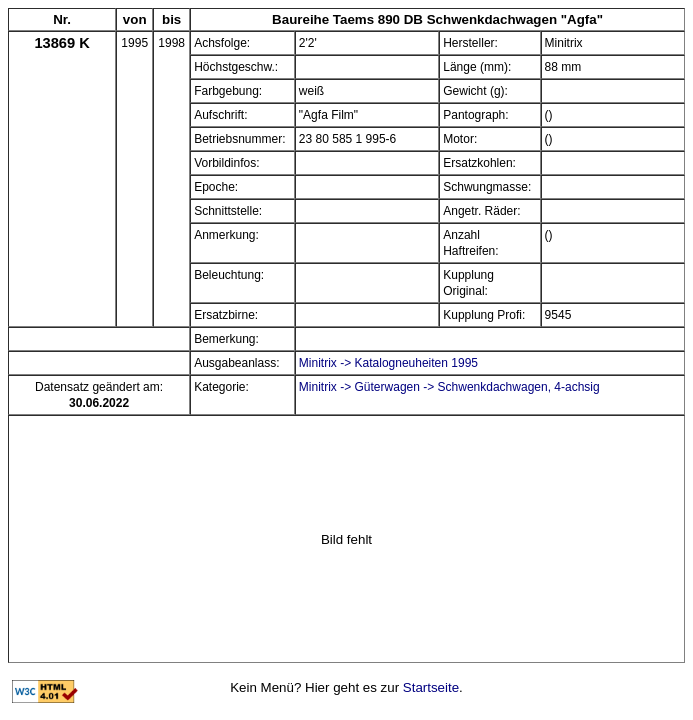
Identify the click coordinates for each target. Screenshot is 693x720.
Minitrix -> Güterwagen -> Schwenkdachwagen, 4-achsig (449, 387)
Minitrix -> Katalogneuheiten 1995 (388, 363)
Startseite (431, 687)
